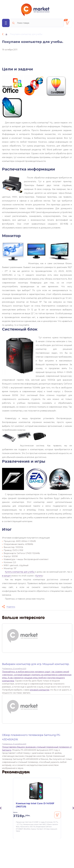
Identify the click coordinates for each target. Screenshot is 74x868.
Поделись (11, 607)
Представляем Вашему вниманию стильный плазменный (30, 747)
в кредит (7, 576)
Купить (39, 576)
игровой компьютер (40, 690)
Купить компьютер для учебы (20, 572)
